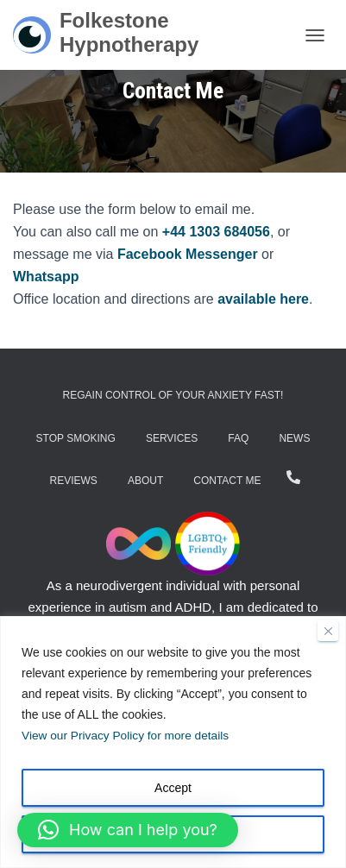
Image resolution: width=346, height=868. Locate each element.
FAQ (238, 438)
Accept (173, 788)
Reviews (74, 481)
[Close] (328, 632)
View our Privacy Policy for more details (128, 736)
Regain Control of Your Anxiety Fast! (173, 395)
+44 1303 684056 (216, 232)
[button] (128, 830)
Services (172, 438)
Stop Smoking (76, 438)
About (145, 481)
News (294, 438)
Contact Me (227, 481)
